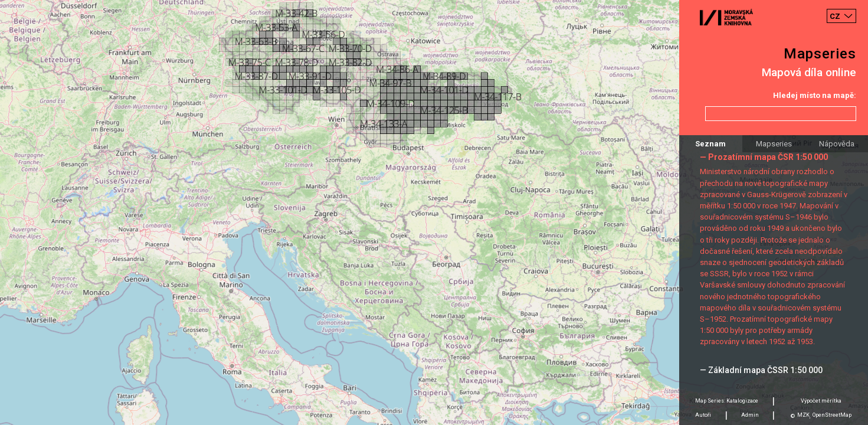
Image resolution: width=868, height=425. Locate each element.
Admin (750, 415)
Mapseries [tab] (774, 144)
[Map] (434, 212)
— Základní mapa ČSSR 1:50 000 (761, 370)
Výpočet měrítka (821, 401)
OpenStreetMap (832, 415)
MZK (803, 415)
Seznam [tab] (710, 144)
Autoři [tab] (703, 415)
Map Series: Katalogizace (727, 401)
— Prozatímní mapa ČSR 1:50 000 (764, 157)
